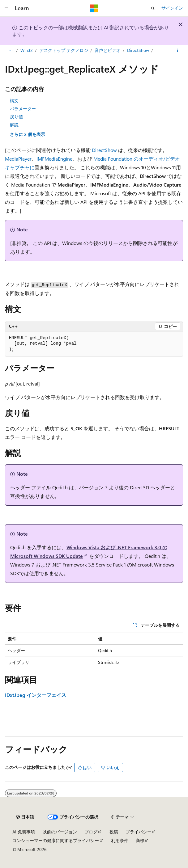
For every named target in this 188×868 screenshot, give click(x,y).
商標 (140, 840)
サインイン (172, 8)
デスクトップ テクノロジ (64, 50)
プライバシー (139, 832)
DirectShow (138, 50)
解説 (14, 125)
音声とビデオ (108, 50)
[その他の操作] (178, 50)
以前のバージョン (60, 832)
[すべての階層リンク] (10, 50)
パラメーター (23, 109)
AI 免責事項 (24, 832)
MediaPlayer (18, 159)
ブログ (91, 832)
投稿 (114, 832)
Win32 (27, 50)
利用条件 (120, 840)
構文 (14, 101)
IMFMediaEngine (54, 159)
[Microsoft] (94, 8)
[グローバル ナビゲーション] (6, 8)
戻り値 (16, 117)
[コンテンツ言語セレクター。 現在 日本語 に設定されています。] (25, 817)
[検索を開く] (153, 8)
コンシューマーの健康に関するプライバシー (56, 840)
